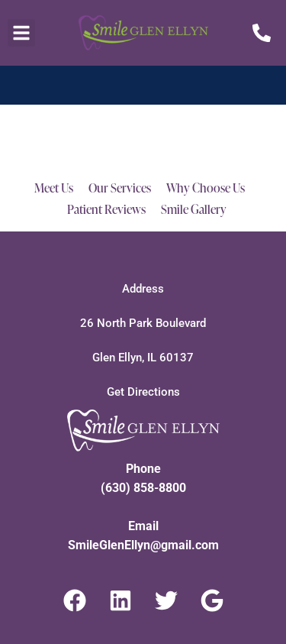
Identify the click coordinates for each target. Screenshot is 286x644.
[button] (21, 33)
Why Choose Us (206, 188)
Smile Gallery (194, 209)
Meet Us (54, 188)
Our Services (120, 188)
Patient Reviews (106, 209)
